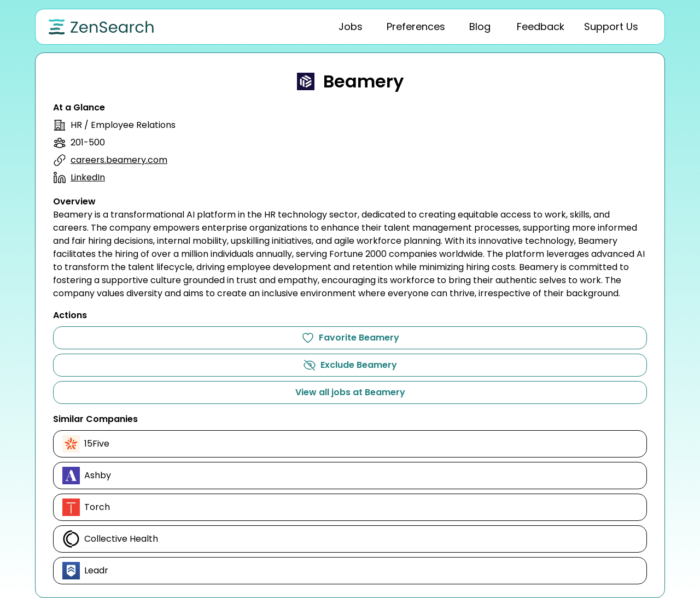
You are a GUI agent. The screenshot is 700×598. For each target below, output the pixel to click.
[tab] (351, 27)
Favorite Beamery (350, 338)
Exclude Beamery (350, 365)
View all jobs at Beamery (350, 392)
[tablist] (451, 27)
